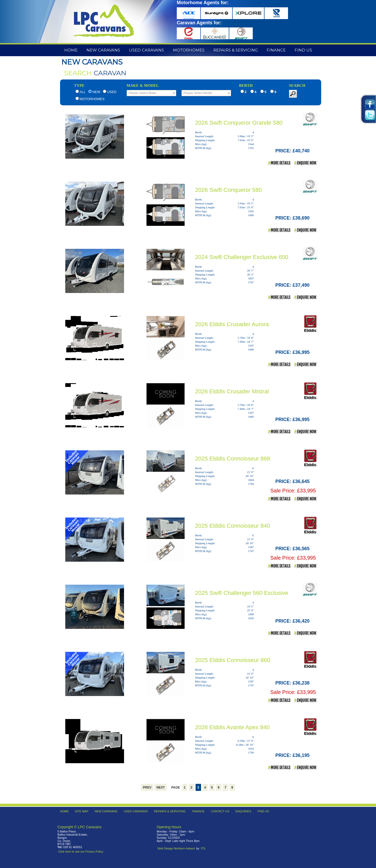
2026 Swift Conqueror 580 (228, 190)
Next (161, 787)
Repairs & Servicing (236, 50)
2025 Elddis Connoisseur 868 (233, 459)
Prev (147, 787)
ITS (203, 848)
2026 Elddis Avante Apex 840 (232, 727)
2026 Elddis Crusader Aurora (232, 324)
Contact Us (220, 811)
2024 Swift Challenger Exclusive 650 (242, 257)
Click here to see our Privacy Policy (81, 852)
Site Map (82, 811)
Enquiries (243, 811)
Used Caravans (146, 50)
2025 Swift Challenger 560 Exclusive (242, 593)
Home (71, 50)
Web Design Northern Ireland (176, 848)
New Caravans (103, 50)
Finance (276, 50)
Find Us (303, 50)
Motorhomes (189, 50)
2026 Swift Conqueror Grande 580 (239, 123)
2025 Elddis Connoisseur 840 (233, 526)
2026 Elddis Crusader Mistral (232, 391)
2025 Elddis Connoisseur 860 (233, 660)
